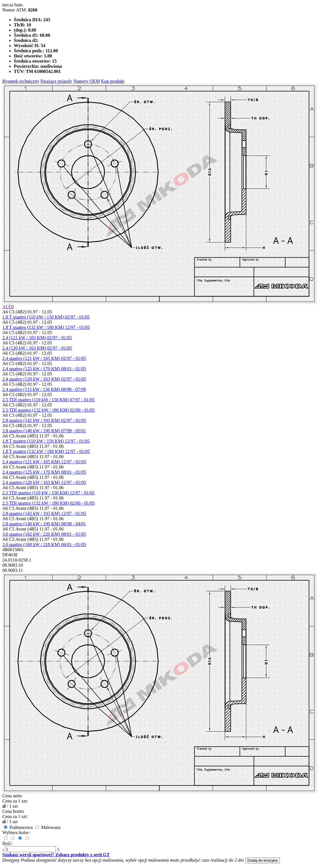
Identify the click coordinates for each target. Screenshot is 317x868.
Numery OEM (87, 81)
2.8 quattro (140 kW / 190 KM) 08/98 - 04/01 (44, 524)
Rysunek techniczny (21, 81)
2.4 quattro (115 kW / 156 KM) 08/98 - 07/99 (44, 389)
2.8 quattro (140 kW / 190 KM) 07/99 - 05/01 (44, 431)
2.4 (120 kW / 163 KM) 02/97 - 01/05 (37, 348)
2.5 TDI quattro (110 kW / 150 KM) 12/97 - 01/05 (48, 493)
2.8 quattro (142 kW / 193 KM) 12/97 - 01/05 (44, 513)
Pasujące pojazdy (56, 81)
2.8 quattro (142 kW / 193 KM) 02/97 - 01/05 (44, 420)
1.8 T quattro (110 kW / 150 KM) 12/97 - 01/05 (46, 441)
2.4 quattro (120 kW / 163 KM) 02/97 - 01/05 (44, 379)
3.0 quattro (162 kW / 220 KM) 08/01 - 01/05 (44, 534)
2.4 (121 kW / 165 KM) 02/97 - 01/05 (37, 338)
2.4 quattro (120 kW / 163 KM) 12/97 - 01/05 (44, 482)
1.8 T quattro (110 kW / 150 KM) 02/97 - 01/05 (46, 317)
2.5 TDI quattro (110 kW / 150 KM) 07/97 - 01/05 (48, 400)
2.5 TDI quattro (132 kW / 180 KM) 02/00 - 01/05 (49, 410)
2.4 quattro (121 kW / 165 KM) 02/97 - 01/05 (44, 358)
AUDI (8, 307)
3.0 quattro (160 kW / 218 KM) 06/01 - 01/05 (44, 544)
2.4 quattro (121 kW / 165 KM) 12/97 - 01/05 (44, 462)
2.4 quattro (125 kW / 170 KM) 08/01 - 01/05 (44, 369)
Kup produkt (113, 81)
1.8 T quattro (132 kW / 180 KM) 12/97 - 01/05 (46, 327)
